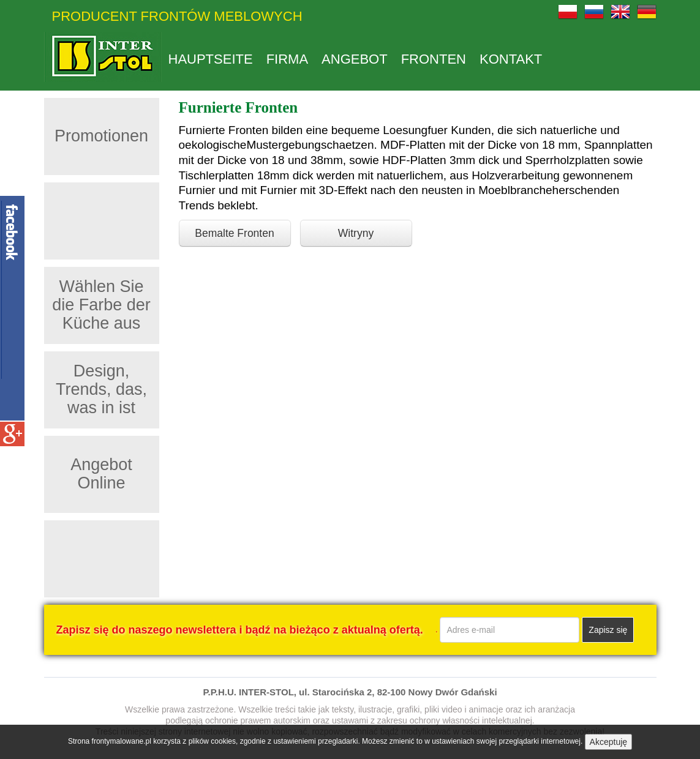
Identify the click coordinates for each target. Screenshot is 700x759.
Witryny (356, 233)
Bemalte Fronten (234, 233)
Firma (287, 59)
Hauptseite (211, 59)
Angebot (355, 59)
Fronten (434, 59)
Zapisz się (608, 630)
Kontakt (511, 59)
